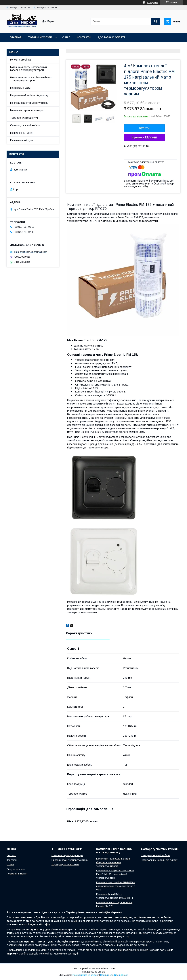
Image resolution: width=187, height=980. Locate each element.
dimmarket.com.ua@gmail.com (30, 252)
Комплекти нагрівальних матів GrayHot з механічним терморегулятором (113, 862)
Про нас (11, 855)
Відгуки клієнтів (77, 47)
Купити (144, 128)
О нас (66, 37)
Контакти (12, 860)
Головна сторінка (20, 60)
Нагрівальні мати (20, 88)
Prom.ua (111, 969)
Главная (16, 37)
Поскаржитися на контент (86, 975)
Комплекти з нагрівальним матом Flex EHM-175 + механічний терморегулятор (115, 874)
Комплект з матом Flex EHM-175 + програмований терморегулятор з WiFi (116, 886)
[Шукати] (156, 21)
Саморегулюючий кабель (25, 125)
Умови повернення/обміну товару (34, 47)
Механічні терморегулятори (27, 110)
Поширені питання (21, 133)
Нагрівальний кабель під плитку (29, 95)
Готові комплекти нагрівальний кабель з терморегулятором (28, 69)
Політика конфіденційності (114, 975)
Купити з (144, 137)
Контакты (84, 37)
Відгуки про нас (16, 869)
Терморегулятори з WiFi (25, 118)
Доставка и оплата (111, 37)
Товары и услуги (40, 37)
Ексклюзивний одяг (22, 140)
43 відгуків (152, 3)
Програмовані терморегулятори (29, 103)
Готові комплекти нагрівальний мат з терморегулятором (31, 79)
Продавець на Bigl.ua (93, 972)
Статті (10, 865)
